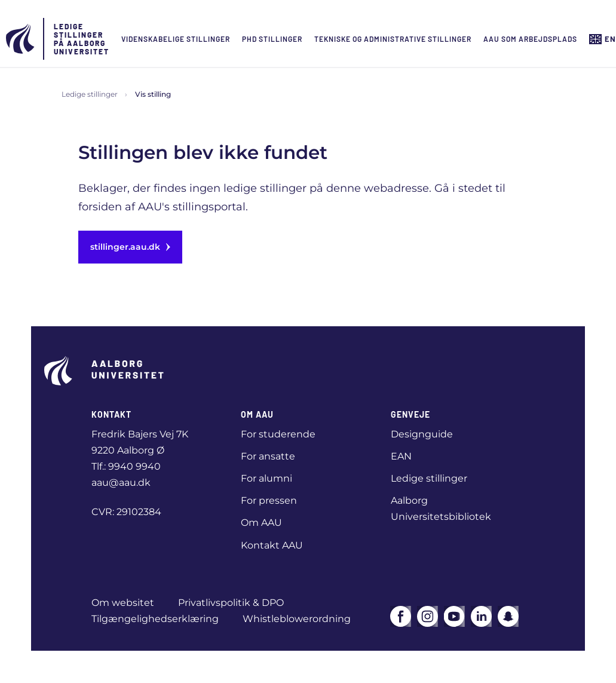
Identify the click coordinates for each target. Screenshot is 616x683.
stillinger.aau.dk (130, 247)
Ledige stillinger (90, 94)
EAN (401, 456)
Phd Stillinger (272, 39)
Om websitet (123, 603)
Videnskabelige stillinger (176, 39)
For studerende (278, 434)
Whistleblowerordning (297, 619)
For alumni (266, 478)
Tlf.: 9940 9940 (126, 466)
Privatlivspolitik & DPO (231, 603)
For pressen (269, 500)
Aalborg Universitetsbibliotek (441, 509)
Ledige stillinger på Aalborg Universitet (82, 39)
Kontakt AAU (272, 545)
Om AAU (261, 523)
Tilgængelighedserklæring (155, 619)
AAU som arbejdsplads (530, 39)
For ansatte (268, 456)
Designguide (422, 434)
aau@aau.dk (121, 483)
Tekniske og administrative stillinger (393, 39)
